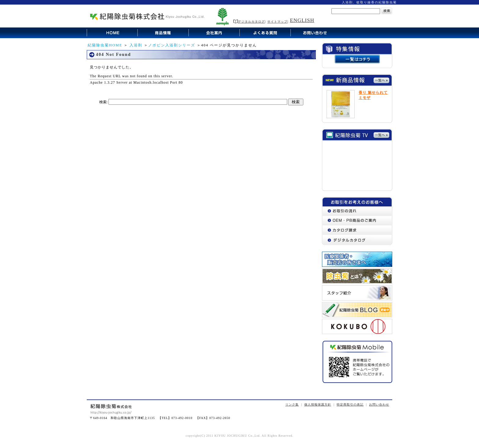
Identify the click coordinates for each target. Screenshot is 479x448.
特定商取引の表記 (350, 404)
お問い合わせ (379, 404)
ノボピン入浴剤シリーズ (172, 45)
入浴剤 (136, 45)
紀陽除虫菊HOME (105, 45)
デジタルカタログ (249, 22)
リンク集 (292, 404)
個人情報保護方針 (318, 404)
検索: (103, 102)
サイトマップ (277, 22)
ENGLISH (302, 20)
